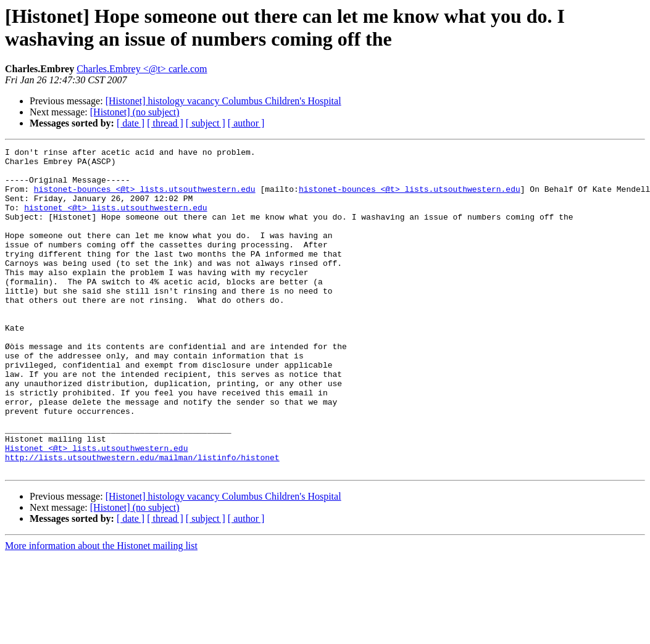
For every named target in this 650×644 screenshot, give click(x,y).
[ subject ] (206, 123)
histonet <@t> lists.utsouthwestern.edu (115, 220)
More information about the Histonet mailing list (101, 610)
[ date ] (131, 123)
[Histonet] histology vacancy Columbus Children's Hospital (223, 101)
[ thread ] (165, 123)
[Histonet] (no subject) (135, 112)
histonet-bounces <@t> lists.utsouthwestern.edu (145, 198)
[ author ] (246, 123)
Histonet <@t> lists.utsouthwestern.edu (96, 509)
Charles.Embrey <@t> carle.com (142, 69)
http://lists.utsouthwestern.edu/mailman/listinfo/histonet (142, 520)
